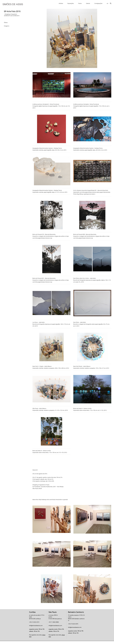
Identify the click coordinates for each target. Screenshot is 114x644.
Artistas (61, 3)
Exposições (71, 3)
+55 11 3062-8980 (54, 622)
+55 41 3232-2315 (34, 622)
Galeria (88, 3)
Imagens (7, 26)
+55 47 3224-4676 (73, 624)
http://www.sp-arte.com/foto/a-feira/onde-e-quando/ (53, 500)
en (107, 3)
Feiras (80, 3)
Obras (6, 22)
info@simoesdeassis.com (36, 626)
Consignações (98, 3)
